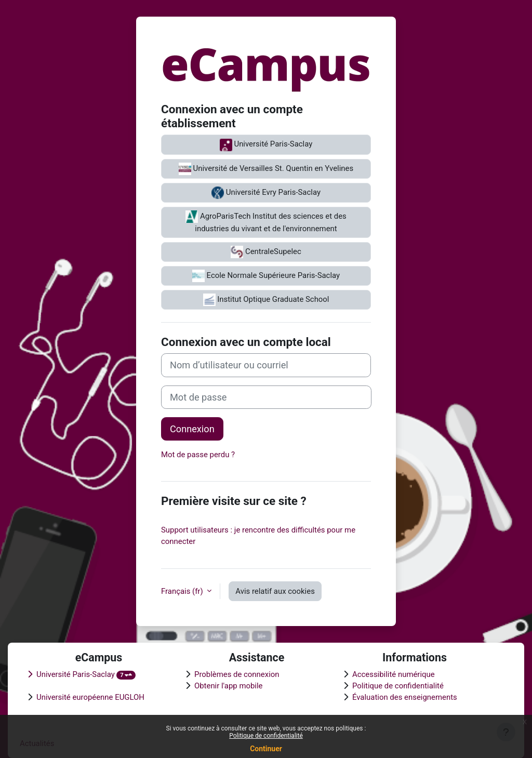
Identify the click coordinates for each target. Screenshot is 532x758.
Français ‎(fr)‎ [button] (183, 591)
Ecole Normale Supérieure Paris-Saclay (266, 276)
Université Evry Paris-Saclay (266, 193)
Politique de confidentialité (266, 736)
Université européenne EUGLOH (90, 697)
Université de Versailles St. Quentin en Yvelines (266, 169)
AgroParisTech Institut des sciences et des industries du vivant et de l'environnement (266, 222)
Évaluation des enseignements (405, 697)
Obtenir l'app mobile (229, 686)
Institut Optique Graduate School (266, 300)
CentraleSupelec (266, 252)
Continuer (266, 749)
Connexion (192, 429)
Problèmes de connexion (237, 674)
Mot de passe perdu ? (198, 455)
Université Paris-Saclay (266, 145)
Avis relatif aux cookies (275, 591)
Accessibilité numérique (394, 674)
